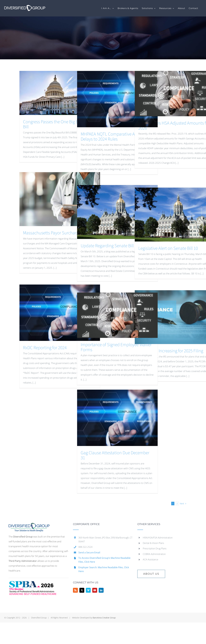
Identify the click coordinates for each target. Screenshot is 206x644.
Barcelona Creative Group (104, 618)
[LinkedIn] (101, 590)
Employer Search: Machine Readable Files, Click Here (104, 569)
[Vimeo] (88, 590)
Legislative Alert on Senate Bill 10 (168, 248)
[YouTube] (95, 590)
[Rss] (75, 590)
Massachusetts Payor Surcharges (53, 233)
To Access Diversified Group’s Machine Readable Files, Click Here (104, 560)
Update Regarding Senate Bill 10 (110, 246)
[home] (29, 525)
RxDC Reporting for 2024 (45, 348)
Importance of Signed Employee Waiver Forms (116, 347)
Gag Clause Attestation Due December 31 (115, 455)
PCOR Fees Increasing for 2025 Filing (171, 351)
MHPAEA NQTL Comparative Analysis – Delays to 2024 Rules (115, 137)
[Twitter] (82, 590)
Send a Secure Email (89, 552)
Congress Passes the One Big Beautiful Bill (58, 124)
